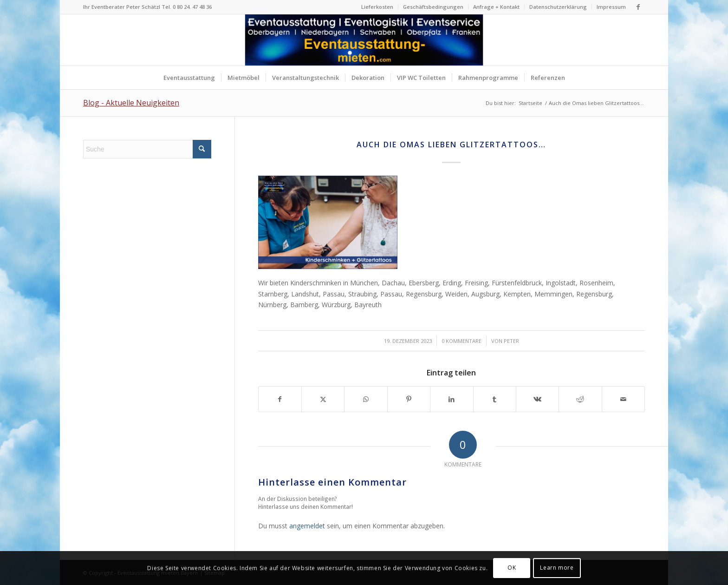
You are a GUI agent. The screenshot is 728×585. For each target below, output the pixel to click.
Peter (511, 341)
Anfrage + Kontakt (496, 7)
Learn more (557, 568)
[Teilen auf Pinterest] (409, 399)
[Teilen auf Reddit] (580, 399)
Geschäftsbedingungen (433, 7)
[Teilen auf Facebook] (280, 399)
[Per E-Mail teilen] (623, 399)
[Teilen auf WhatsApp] (366, 399)
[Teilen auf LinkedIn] (452, 399)
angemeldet (307, 526)
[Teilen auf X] (323, 399)
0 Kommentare (461, 341)
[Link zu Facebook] (638, 7)
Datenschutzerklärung (558, 7)
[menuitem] (377, 7)
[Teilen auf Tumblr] (495, 399)
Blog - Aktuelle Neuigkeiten (131, 103)
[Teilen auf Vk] (537, 399)
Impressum (611, 7)
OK (512, 568)
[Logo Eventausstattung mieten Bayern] (364, 40)
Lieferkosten (377, 7)
